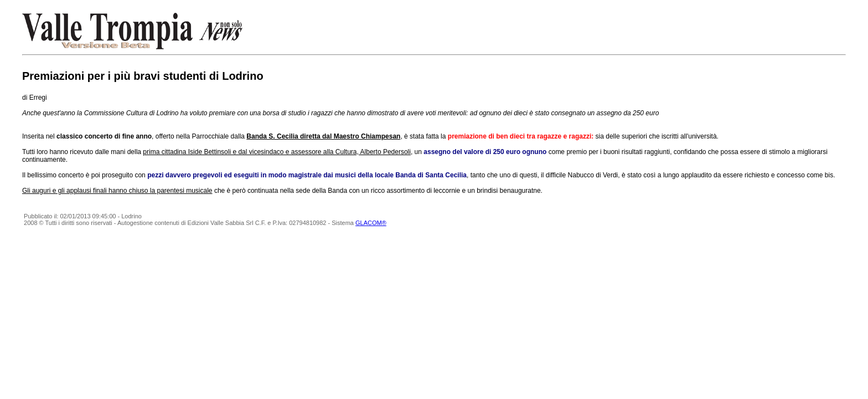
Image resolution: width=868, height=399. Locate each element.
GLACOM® (371, 223)
